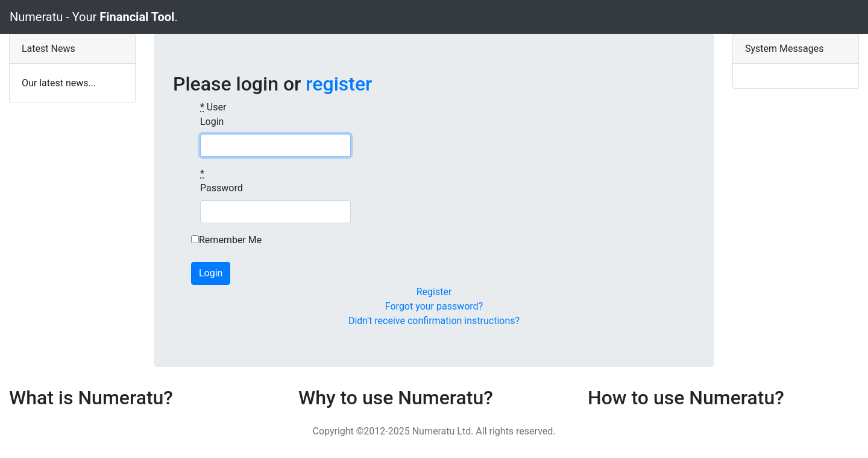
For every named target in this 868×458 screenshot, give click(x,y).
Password (222, 181)
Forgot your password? (434, 306)
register (339, 84)
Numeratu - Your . (94, 17)
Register (434, 292)
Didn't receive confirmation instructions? (434, 321)
